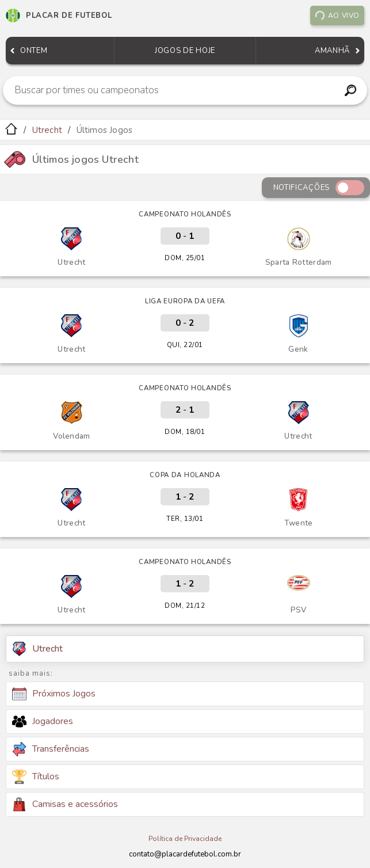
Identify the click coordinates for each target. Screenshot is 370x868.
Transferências (51, 749)
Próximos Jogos (54, 694)
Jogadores (43, 721)
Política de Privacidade (185, 839)
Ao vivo (337, 16)
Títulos (36, 777)
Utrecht (47, 130)
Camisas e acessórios (65, 804)
